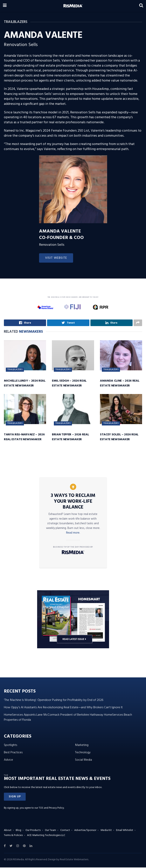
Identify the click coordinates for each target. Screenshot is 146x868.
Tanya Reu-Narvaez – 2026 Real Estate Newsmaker (24, 438)
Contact (65, 831)
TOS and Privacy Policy (51, 809)
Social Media (83, 761)
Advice (8, 761)
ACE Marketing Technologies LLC (46, 836)
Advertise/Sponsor (85, 831)
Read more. (73, 534)
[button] (15, 797)
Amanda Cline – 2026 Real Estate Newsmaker (120, 384)
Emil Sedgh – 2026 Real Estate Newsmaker (69, 384)
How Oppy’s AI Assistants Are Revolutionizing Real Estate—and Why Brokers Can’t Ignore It (63, 708)
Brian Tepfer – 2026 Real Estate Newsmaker (70, 438)
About (8, 831)
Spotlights (10, 746)
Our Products (33, 831)
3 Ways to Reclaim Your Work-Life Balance (73, 502)
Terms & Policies (13, 836)
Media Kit (106, 831)
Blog (18, 831)
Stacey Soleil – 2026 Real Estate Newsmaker (119, 438)
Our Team (50, 831)
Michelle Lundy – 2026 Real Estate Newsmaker (25, 384)
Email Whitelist (125, 831)
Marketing (82, 746)
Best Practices (13, 753)
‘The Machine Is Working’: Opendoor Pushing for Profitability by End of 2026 (54, 701)
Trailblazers (15, 370)
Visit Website (56, 258)
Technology (83, 753)
